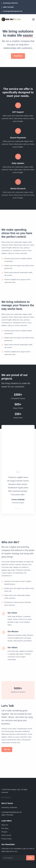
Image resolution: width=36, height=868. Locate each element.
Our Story (5, 828)
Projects (4, 832)
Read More (18, 55)
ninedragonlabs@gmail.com (13, 11)
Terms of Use (6, 835)
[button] (16, 506)
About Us (5, 825)
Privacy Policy (7, 839)
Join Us (7, 749)
